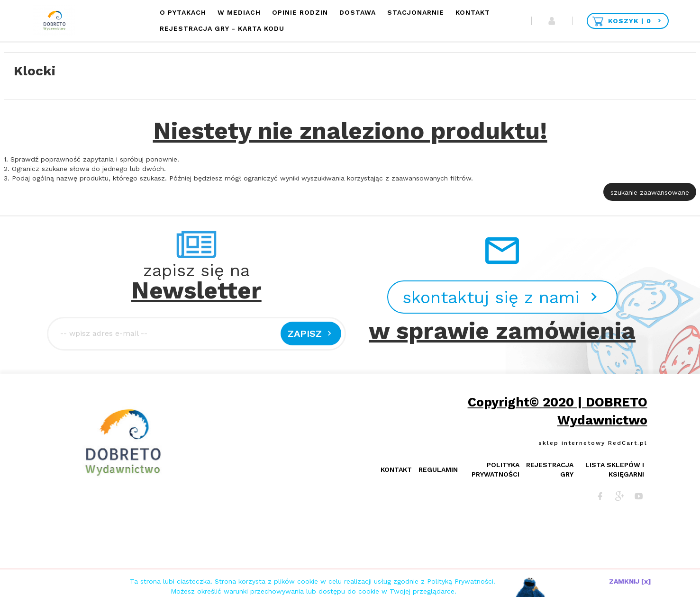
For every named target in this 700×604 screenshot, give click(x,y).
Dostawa (358, 12)
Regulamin (438, 469)
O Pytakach (183, 12)
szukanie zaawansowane (650, 192)
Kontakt (473, 12)
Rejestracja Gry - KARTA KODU (222, 28)
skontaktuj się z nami (502, 297)
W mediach (239, 12)
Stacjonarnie (416, 12)
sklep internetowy (572, 443)
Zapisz (311, 334)
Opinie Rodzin (300, 12)
